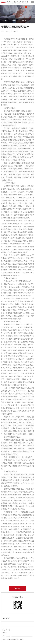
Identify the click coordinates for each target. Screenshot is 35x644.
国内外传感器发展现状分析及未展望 (13, 639)
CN (30, 7)
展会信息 (25, 21)
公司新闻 (5, 21)
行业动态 (15, 21)
